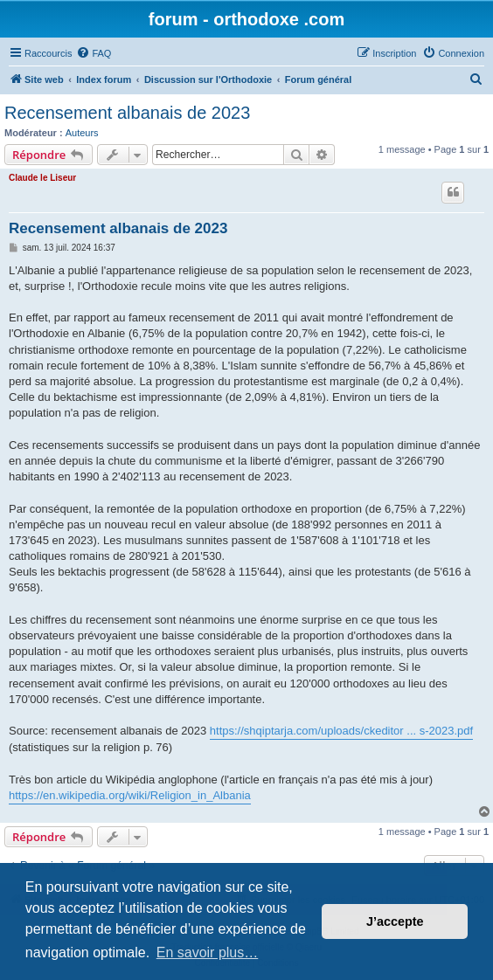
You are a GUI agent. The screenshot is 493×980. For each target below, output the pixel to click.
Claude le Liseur (42, 178)
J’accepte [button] (395, 921)
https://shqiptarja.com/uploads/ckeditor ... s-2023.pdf (341, 731)
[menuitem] (94, 53)
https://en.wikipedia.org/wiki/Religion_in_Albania (130, 795)
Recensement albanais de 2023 (127, 113)
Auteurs (82, 133)
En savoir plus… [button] (208, 952)
